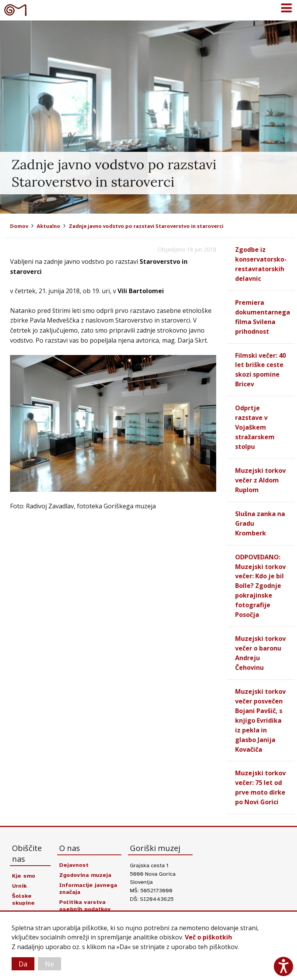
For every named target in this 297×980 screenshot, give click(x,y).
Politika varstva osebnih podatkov (85, 889)
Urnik (19, 870)
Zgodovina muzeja (85, 859)
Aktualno (49, 226)
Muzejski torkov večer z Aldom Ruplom (260, 474)
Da (23, 964)
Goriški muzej (15, 10)
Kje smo (24, 859)
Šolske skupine (23, 883)
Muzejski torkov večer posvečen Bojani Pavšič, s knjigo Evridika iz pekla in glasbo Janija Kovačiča (260, 707)
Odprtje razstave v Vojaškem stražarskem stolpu (255, 422)
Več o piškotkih (208, 938)
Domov (19, 226)
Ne (49, 964)
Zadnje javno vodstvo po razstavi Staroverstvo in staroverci (146, 226)
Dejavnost (74, 849)
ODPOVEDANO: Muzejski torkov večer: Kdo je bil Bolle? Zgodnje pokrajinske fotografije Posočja (260, 576)
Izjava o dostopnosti (89, 903)
